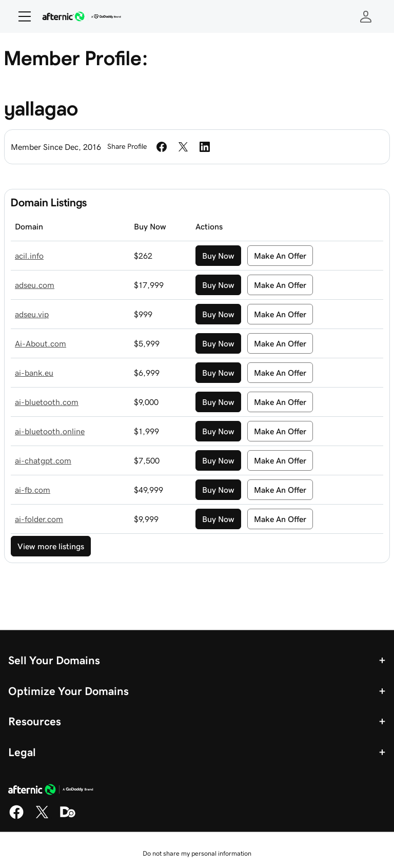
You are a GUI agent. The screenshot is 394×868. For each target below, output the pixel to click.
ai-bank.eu (34, 373)
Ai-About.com (41, 343)
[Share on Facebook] (162, 147)
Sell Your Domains (54, 660)
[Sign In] (366, 16)
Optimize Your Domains (68, 691)
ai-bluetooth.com (47, 402)
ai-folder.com (39, 519)
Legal (22, 752)
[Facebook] (16, 817)
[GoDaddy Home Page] (51, 791)
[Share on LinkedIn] (205, 147)
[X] (42, 817)
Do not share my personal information (197, 853)
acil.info (29, 256)
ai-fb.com (33, 490)
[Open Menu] (21, 16)
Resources (35, 721)
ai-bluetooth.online (50, 431)
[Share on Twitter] (183, 147)
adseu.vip (32, 314)
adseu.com (35, 285)
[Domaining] (68, 817)
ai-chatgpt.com (43, 460)
